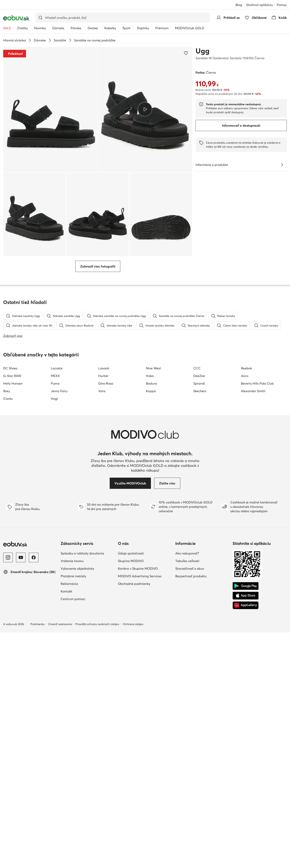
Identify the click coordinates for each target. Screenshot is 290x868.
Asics (245, 611)
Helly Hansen (13, 619)
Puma (55, 619)
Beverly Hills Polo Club (257, 619)
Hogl (54, 634)
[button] (50, 109)
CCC (197, 604)
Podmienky (38, 860)
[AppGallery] (246, 841)
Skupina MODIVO (131, 796)
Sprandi (199, 619)
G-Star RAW (12, 611)
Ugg (203, 51)
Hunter (103, 611)
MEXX (55, 611)
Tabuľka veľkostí (187, 796)
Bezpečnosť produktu (191, 812)
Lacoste (57, 604)
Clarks (8, 634)
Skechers (200, 626)
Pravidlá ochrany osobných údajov (97, 860)
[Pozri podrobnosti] (282, 165)
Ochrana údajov (133, 860)
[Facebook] (34, 793)
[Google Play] (246, 822)
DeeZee (199, 611)
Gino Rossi (106, 619)
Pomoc (282, 5)
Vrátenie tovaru (72, 796)
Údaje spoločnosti (131, 789)
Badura (151, 619)
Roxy (7, 626)
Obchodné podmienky (134, 819)
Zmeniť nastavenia (60, 860)
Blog (239, 5)
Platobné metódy (73, 812)
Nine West (153, 604)
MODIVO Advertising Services (140, 812)
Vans (102, 626)
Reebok (246, 604)
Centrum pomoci (73, 834)
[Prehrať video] (145, 109)
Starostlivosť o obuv (190, 804)
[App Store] (246, 831)
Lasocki (104, 604)
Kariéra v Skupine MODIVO (138, 804)
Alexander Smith (253, 626)
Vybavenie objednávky (77, 804)
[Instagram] (8, 793)
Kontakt (66, 827)
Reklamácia (69, 819)
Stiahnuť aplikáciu (259, 5)
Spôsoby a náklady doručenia (82, 789)
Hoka (150, 611)
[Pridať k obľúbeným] (186, 53)
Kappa (151, 626)
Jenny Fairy (59, 626)
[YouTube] (21, 793)
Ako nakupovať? (187, 789)
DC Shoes (10, 604)
